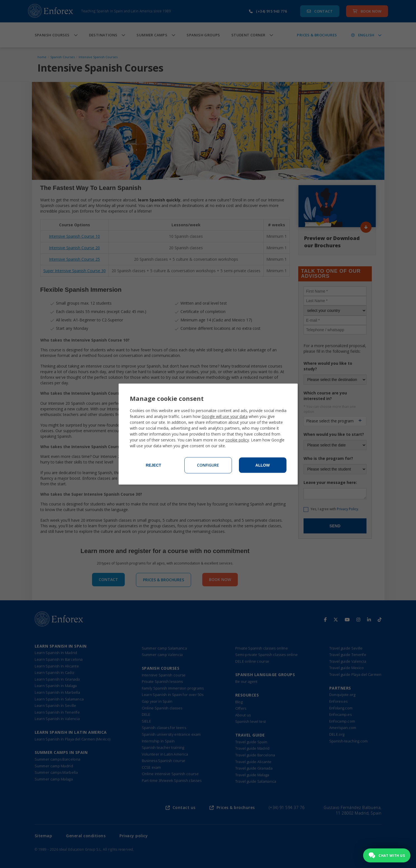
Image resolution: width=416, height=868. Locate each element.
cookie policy (237, 440)
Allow (263, 465)
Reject (153, 465)
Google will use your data (225, 416)
